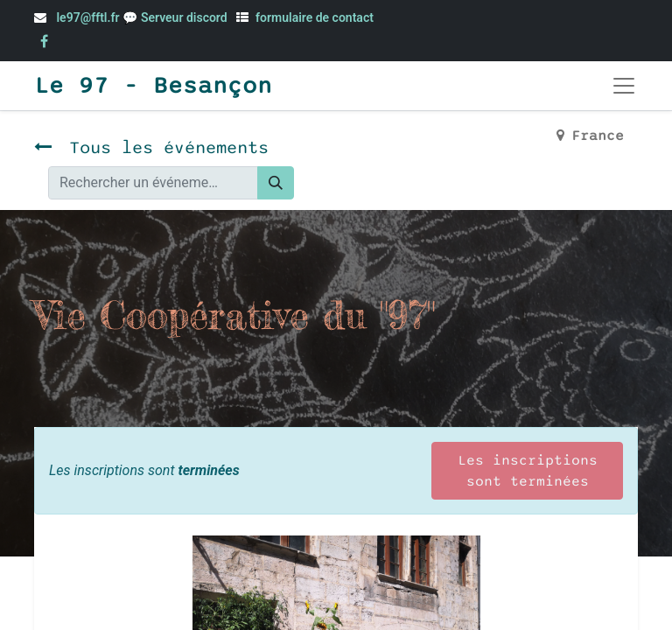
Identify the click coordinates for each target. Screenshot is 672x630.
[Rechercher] (276, 183)
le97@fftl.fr (87, 17)
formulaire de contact (315, 17)
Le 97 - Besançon (153, 86)
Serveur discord (185, 17)
